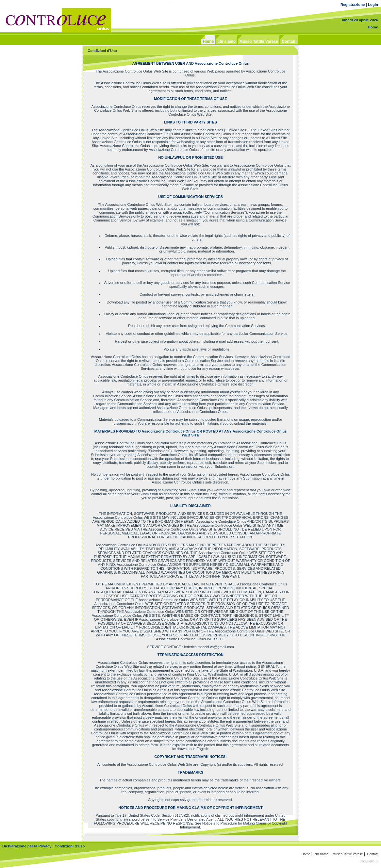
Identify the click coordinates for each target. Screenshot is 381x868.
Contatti (373, 854)
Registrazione (353, 5)
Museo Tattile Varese (348, 854)
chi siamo (322, 854)
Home (373, 27)
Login (373, 5)
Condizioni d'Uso (70, 846)
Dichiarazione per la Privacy (27, 846)
